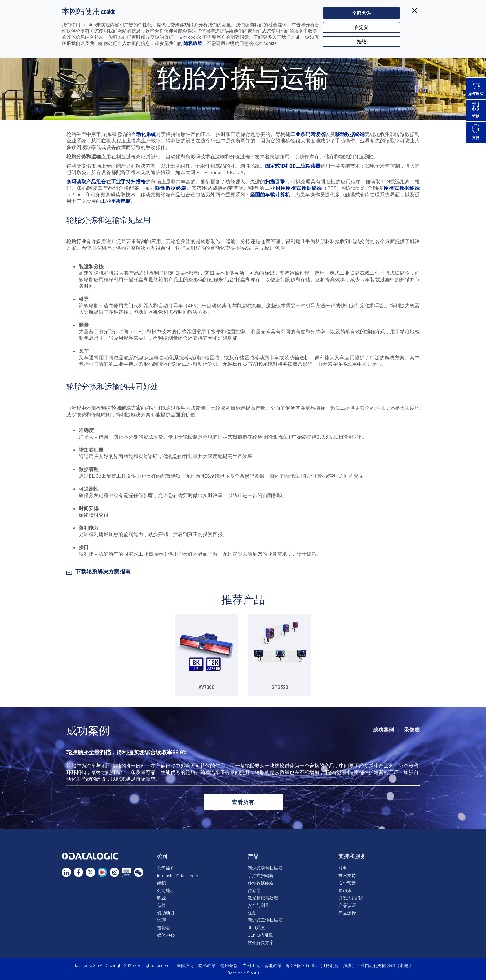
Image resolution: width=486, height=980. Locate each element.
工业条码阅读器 (308, 134)
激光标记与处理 (263, 898)
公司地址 (166, 890)
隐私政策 (193, 43)
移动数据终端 (350, 134)
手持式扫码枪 (261, 875)
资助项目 (166, 913)
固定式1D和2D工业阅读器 (293, 166)
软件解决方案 (261, 942)
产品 (253, 856)
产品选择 (347, 913)
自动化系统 (144, 134)
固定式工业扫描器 (265, 920)
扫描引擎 (275, 181)
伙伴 (161, 905)
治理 (161, 920)
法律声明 (185, 965)
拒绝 (361, 42)
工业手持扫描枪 (128, 181)
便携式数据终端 (402, 188)
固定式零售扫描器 (265, 868)
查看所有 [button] (243, 802)
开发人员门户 (351, 898)
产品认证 (347, 905)
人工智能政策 (269, 965)
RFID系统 (256, 927)
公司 (163, 856)
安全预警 (347, 883)
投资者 (164, 927)
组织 (161, 883)
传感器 (254, 890)
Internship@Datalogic (177, 875)
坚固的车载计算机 (270, 194)
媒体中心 (166, 935)
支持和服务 (352, 856)
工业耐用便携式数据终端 (293, 188)
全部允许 (361, 13)
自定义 (361, 27)
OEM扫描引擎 (260, 935)
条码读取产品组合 (86, 181)
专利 (247, 965)
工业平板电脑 (116, 201)
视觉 (252, 913)
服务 (343, 868)
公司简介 (166, 868)
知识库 (345, 890)
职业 (161, 898)
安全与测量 (258, 905)
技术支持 (347, 875)
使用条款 (229, 965)
